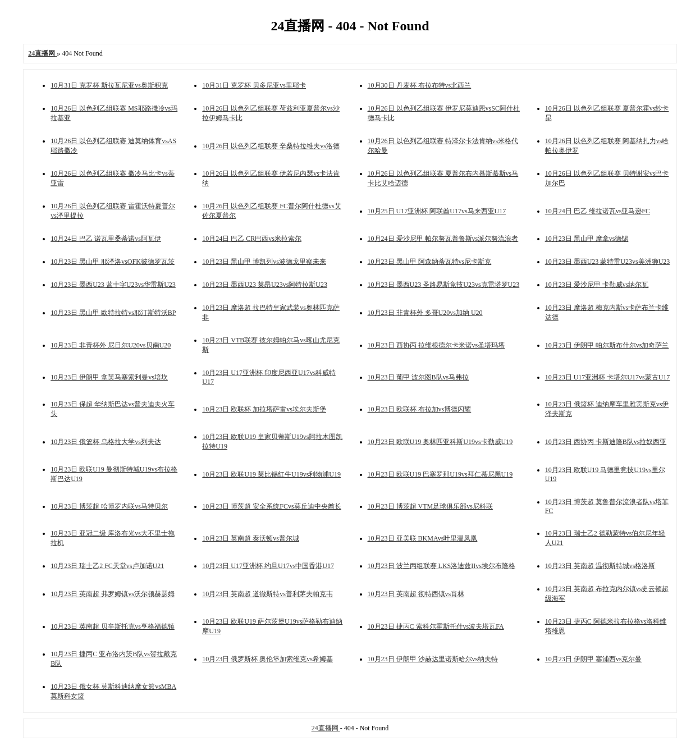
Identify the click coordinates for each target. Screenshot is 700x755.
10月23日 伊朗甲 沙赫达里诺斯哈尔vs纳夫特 (433, 659)
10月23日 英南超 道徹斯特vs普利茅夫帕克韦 (267, 594)
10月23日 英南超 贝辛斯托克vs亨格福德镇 (113, 626)
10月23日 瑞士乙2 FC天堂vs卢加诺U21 (107, 566)
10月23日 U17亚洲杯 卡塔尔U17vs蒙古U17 (608, 377)
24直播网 (326, 728)
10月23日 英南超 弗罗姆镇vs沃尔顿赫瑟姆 (113, 594)
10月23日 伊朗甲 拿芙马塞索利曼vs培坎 (109, 377)
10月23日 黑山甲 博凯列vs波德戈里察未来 (264, 262)
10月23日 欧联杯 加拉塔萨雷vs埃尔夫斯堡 (264, 409)
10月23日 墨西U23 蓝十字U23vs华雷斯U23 (113, 285)
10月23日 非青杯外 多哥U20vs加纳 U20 (425, 313)
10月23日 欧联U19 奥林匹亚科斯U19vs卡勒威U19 (440, 442)
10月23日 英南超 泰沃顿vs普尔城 (251, 538)
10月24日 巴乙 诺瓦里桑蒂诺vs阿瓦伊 (106, 239)
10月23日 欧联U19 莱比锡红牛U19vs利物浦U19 (271, 474)
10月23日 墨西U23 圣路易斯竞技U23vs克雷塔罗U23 (444, 285)
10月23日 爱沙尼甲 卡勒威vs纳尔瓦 (597, 285)
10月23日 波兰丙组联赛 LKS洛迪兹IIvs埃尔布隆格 (441, 566)
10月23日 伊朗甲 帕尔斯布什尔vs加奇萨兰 (607, 345)
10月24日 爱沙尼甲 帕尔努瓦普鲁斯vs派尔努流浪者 (443, 239)
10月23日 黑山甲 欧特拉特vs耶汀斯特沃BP (113, 313)
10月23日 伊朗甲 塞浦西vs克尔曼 (594, 659)
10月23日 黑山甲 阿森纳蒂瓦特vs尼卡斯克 (430, 262)
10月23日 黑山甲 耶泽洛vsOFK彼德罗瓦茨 (113, 262)
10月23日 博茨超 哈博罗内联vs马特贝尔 (109, 506)
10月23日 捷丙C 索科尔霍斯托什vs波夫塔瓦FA (436, 626)
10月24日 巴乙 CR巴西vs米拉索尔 (252, 239)
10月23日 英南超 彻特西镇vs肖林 (416, 594)
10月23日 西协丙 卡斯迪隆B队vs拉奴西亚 (606, 442)
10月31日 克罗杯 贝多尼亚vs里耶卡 (254, 85)
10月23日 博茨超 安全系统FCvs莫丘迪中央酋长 (271, 506)
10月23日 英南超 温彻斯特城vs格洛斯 (600, 566)
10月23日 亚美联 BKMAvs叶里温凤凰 (423, 538)
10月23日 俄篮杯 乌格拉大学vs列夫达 (106, 442)
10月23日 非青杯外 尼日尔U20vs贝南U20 (111, 345)
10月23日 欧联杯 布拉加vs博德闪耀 (420, 409)
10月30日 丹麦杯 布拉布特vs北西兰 (420, 85)
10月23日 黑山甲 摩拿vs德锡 (587, 239)
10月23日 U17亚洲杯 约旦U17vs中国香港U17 (268, 566)
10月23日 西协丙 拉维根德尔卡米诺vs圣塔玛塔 (436, 345)
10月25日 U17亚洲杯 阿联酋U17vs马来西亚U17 (437, 211)
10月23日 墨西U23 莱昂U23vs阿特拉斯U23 (265, 285)
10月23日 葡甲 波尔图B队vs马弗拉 (418, 377)
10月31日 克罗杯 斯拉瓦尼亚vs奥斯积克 (109, 85)
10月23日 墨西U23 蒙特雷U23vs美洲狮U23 (608, 262)
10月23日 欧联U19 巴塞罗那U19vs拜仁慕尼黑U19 (440, 474)
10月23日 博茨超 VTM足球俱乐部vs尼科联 (430, 506)
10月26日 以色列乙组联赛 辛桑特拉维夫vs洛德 (271, 146)
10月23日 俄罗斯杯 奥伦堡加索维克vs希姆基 (267, 659)
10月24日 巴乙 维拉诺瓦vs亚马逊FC (598, 211)
